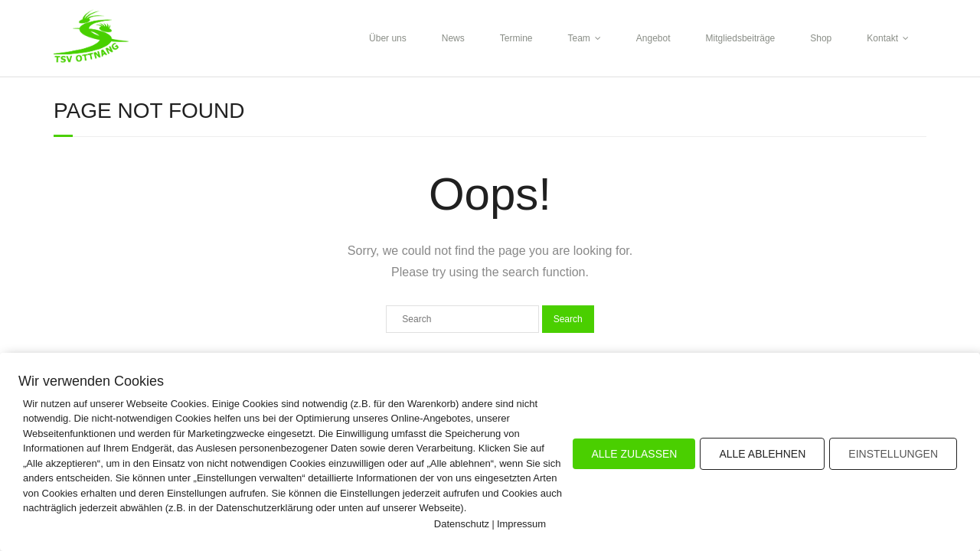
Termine (516, 38)
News (453, 38)
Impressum (521, 524)
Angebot (653, 38)
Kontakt (882, 38)
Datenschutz (462, 524)
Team (578, 38)
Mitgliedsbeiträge (741, 38)
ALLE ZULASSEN (634, 454)
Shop (821, 38)
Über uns (388, 38)
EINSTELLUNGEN (893, 454)
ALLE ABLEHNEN (762, 454)
